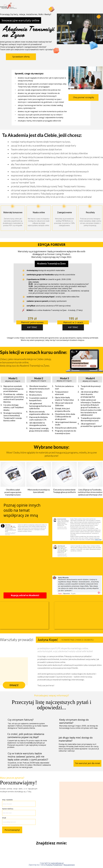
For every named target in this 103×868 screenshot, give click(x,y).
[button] (21, 57)
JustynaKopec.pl (57, 863)
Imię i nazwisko (7, 800)
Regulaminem (69, 865)
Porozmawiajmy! (12, 830)
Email (4, 818)
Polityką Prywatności (54, 865)
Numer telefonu (8, 809)
